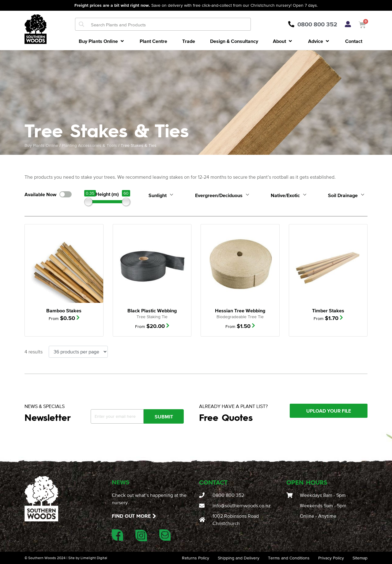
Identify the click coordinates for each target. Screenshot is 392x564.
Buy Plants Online (41, 145)
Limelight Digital (94, 558)
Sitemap (360, 558)
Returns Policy (196, 558)
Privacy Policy (331, 558)
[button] (102, 41)
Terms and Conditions (289, 558)
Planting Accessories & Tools (89, 145)
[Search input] (169, 24)
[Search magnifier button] (81, 24)
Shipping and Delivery (239, 558)
